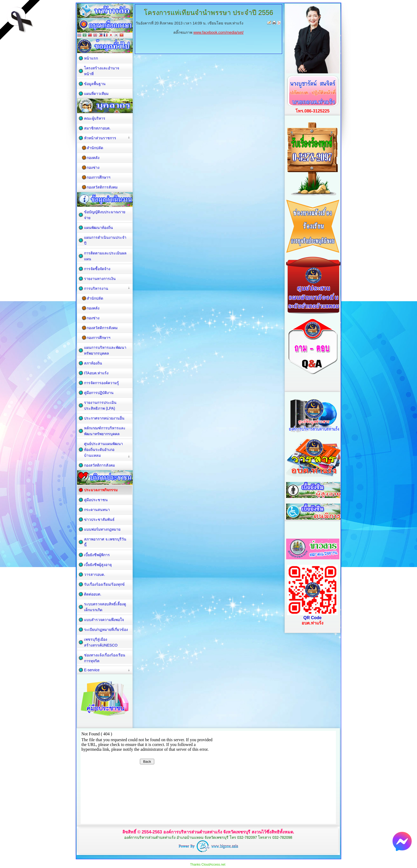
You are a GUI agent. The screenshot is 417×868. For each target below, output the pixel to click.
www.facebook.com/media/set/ (218, 32)
